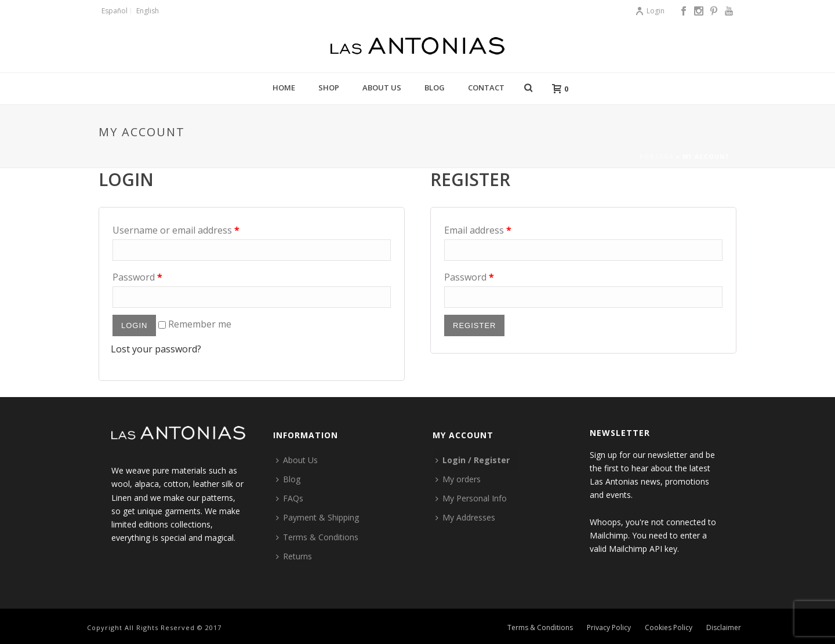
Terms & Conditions (317, 537)
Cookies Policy (669, 628)
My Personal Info (471, 498)
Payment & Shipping (317, 517)
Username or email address (176, 230)
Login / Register (473, 460)
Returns (294, 556)
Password (137, 277)
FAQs (290, 498)
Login (650, 11)
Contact (486, 88)
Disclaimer (724, 628)
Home (284, 88)
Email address (478, 230)
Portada (657, 157)
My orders (458, 479)
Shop (329, 88)
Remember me (195, 324)
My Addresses (465, 517)
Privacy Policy (609, 628)
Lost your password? (156, 349)
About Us (382, 88)
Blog (435, 88)
